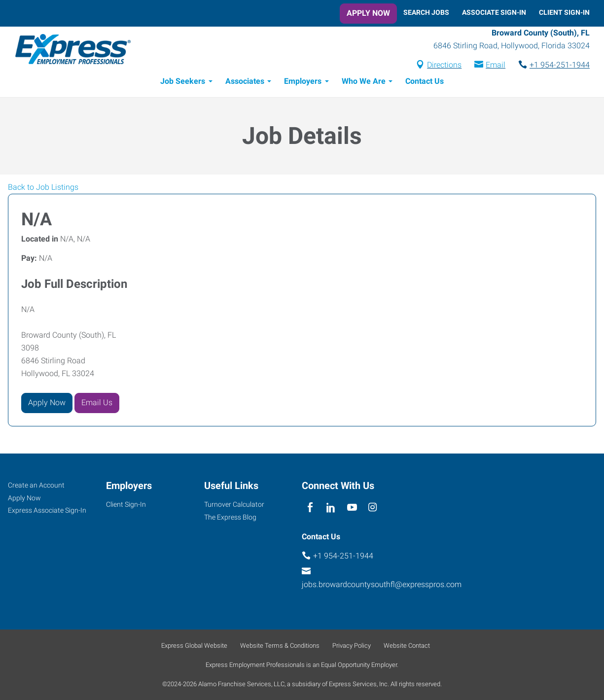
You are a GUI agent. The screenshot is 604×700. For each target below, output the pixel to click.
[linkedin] (331, 508)
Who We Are (364, 83)
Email (496, 66)
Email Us (97, 404)
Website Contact (407, 646)
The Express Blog (230, 517)
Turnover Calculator (234, 504)
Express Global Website (194, 646)
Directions (444, 66)
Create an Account (36, 485)
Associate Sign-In (494, 12)
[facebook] (310, 508)
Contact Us (425, 83)
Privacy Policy (352, 646)
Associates (245, 83)
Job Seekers (183, 83)
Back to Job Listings (43, 189)
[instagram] (373, 508)
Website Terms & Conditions (280, 646)
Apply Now (368, 13)
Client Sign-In (564, 12)
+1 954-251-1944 (560, 66)
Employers (303, 83)
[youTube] (352, 508)
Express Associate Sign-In (47, 511)
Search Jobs (426, 12)
